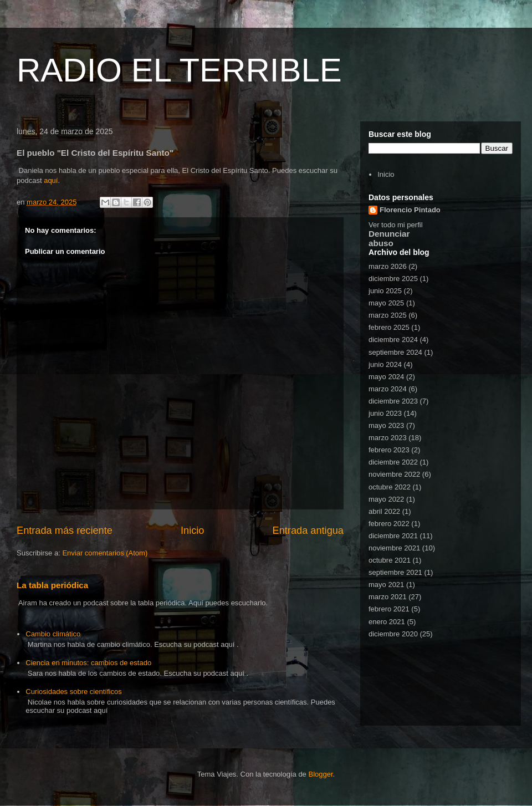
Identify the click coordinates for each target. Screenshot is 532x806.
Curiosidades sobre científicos (73, 692)
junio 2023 (385, 413)
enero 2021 (387, 622)
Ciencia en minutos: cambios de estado (88, 663)
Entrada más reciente (65, 530)
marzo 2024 (388, 389)
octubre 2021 (390, 560)
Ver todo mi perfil (396, 225)
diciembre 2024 (393, 340)
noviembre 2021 (394, 548)
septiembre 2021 (395, 572)
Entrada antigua (308, 530)
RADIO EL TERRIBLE (179, 70)
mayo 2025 (386, 303)
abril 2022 (384, 511)
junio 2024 (385, 364)
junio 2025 (385, 291)
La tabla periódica (52, 585)
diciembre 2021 (393, 536)
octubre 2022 (390, 487)
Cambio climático (53, 634)
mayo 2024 (386, 377)
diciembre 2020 (393, 634)
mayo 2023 (386, 425)
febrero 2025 (389, 327)
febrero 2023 (389, 450)
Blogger (320, 774)
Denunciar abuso (389, 238)
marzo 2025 (388, 315)
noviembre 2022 (394, 474)
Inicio (192, 530)
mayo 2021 (386, 585)
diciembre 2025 (393, 279)
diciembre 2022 (393, 462)
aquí (51, 180)
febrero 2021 (389, 609)
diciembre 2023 (393, 401)
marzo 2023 (388, 438)
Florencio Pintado (410, 210)
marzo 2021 (388, 597)
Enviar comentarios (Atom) (105, 553)
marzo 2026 (388, 266)
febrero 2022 (389, 524)
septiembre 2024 (395, 352)
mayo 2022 (386, 499)
